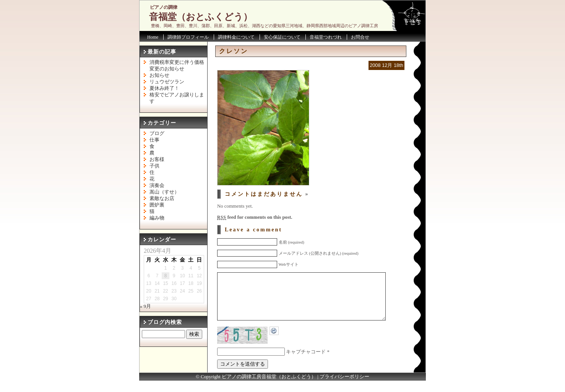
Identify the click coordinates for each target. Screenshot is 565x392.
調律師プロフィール (188, 37)
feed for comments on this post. (255, 217)
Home (153, 37)
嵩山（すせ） (164, 192)
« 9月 (145, 306)
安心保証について (282, 37)
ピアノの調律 (164, 7)
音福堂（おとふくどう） (201, 17)
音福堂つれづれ (326, 37)
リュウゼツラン (167, 82)
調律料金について (236, 37)
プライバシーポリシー (344, 388)
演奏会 (157, 185)
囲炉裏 (157, 205)
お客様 (157, 159)
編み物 (157, 218)
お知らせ (159, 75)
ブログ (157, 133)
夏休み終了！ (164, 88)
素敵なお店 (162, 198)
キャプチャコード (306, 363)
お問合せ (360, 37)
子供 (154, 166)
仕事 (154, 140)
